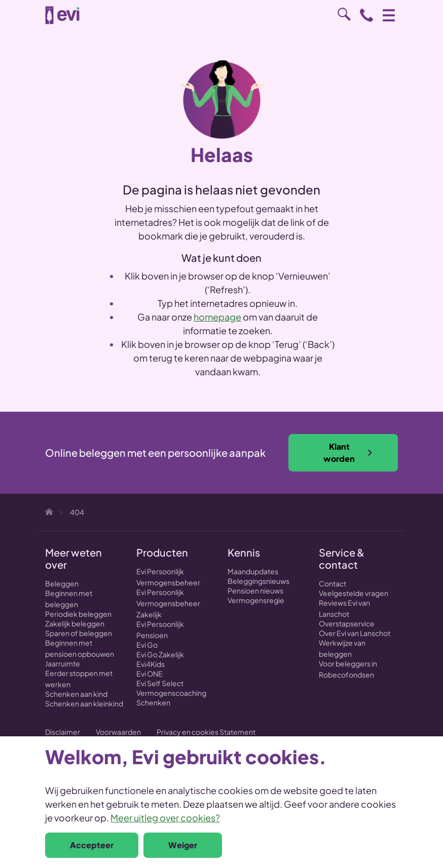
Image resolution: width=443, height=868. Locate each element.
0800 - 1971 (366, 15)
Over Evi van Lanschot (355, 633)
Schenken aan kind (76, 694)
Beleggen (62, 583)
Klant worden (348, 452)
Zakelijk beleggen (75, 623)
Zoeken (344, 14)
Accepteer (92, 845)
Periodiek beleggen (78, 614)
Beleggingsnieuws (259, 581)
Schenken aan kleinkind (84, 703)
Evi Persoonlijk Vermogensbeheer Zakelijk (168, 603)
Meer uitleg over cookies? (165, 818)
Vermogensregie (256, 600)
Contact (333, 583)
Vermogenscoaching (171, 693)
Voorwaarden (118, 732)
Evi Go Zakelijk (160, 654)
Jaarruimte (63, 663)
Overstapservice (347, 623)
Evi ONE (150, 674)
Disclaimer (63, 732)
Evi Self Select (160, 683)
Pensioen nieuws (255, 590)
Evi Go (147, 645)
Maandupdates (253, 571)
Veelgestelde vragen (354, 593)
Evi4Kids (151, 664)
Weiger (183, 845)
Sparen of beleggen (79, 633)
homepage (217, 317)
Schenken (153, 702)
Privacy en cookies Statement (206, 732)
